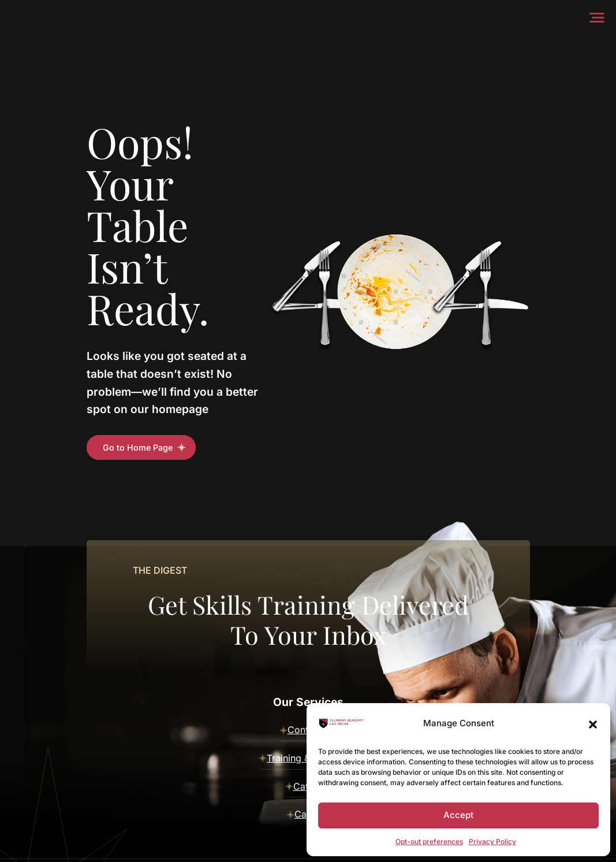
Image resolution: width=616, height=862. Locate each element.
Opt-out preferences (429, 841)
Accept (458, 815)
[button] (593, 723)
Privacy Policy (492, 841)
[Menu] (600, 17)
